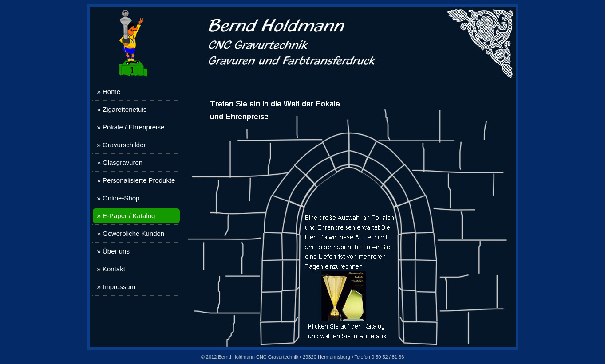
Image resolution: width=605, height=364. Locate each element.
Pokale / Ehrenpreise (133, 127)
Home (111, 92)
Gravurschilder (124, 145)
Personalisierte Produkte (139, 180)
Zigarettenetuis (125, 109)
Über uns (116, 251)
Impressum (119, 287)
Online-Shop (121, 198)
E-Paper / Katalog (129, 216)
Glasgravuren (123, 162)
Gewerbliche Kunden (133, 233)
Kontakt (114, 269)
